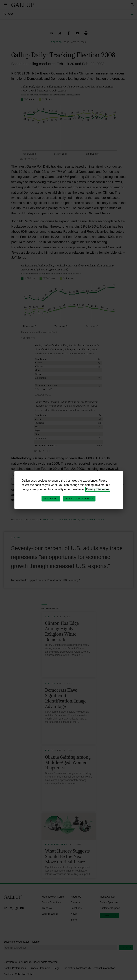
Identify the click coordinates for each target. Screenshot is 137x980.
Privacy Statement (98, 489)
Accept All (51, 499)
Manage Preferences (79, 499)
